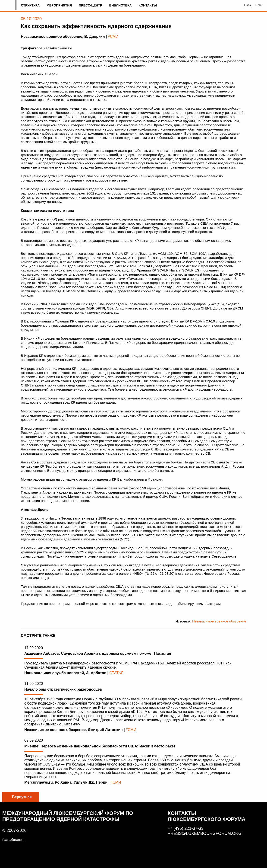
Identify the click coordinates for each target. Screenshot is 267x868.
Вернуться (22, 797)
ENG (259, 5)
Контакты (148, 5)
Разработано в (13, 840)
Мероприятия (59, 5)
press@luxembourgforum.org (205, 833)
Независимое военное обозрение (219, 621)
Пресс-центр (90, 5)
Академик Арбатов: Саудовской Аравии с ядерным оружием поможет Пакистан (98, 653)
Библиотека (120, 5)
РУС (248, 5)
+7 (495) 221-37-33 (186, 828)
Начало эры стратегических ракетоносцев (63, 689)
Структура (30, 5)
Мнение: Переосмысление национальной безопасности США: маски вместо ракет (100, 746)
